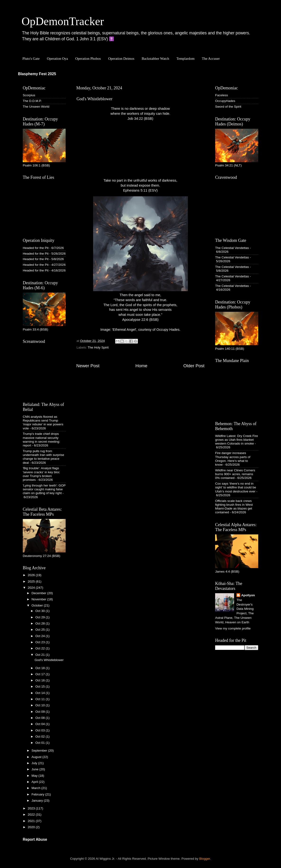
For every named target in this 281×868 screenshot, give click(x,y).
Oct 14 (41, 693)
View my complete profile (233, 628)
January (38, 801)
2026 (32, 575)
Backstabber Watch (155, 59)
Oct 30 (41, 611)
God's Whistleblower (49, 660)
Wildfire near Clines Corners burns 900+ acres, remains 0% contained (235, 474)
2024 (32, 588)
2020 (32, 827)
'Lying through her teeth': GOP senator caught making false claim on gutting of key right (44, 489)
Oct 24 (41, 636)
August (37, 757)
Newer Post (88, 366)
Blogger (205, 859)
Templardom (186, 59)
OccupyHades (225, 101)
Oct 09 (41, 712)
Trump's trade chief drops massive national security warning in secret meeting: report (41, 440)
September (40, 751)
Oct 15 (41, 687)
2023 (32, 808)
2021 (32, 821)
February (38, 794)
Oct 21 (41, 655)
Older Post (194, 366)
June (35, 769)
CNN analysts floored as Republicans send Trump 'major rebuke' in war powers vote (43, 423)
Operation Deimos (121, 59)
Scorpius (29, 95)
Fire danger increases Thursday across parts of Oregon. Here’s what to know (233, 459)
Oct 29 (41, 617)
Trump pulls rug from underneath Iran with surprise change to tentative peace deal (43, 457)
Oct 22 (41, 648)
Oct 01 (41, 743)
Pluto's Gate (31, 59)
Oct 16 (41, 680)
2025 (32, 581)
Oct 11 (41, 699)
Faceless (222, 95)
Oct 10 (41, 705)
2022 (32, 815)
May (35, 776)
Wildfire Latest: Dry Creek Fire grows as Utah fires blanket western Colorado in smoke (237, 440)
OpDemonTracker (63, 21)
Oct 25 (41, 630)
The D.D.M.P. (32, 101)
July (35, 763)
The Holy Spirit (98, 347)
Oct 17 (41, 674)
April (35, 782)
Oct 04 (41, 724)
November (39, 599)
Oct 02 (41, 737)
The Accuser (211, 59)
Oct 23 (41, 642)
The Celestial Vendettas (232, 248)
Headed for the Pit (36, 248)
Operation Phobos (88, 59)
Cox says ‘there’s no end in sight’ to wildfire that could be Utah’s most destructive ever (236, 487)
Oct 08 (41, 718)
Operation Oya (57, 59)
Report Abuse (35, 839)
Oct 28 (41, 623)
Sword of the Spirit (228, 107)
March (36, 788)
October (38, 605)
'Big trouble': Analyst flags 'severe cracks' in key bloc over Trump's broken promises (41, 474)
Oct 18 (41, 668)
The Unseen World (36, 107)
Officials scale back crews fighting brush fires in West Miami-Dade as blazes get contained (234, 507)
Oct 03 (41, 730)
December (39, 593)
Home (141, 366)
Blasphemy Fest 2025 (37, 74)
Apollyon (248, 595)
